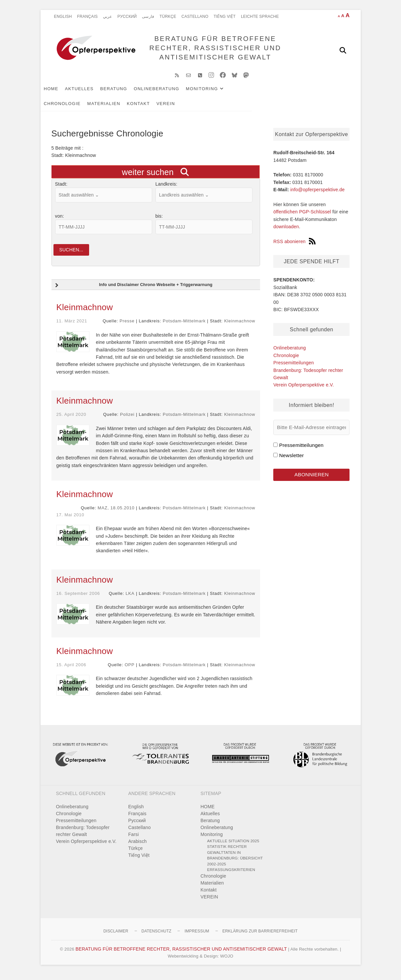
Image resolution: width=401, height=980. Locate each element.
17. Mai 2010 (70, 520)
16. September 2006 (78, 599)
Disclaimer (116, 936)
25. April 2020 (71, 420)
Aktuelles (90, 93)
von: (60, 220)
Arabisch (138, 847)
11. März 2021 (72, 327)
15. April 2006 (71, 670)
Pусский (127, 17)
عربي (108, 17)
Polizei (127, 420)
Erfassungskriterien (231, 875)
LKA (130, 599)
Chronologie (260, 93)
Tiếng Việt (225, 17)
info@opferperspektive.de (318, 194)
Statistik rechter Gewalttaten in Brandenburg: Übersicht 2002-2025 (235, 861)
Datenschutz (157, 936)
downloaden (286, 231)
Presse (127, 327)
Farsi (134, 840)
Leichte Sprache (260, 17)
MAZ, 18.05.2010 (116, 513)
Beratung (125, 93)
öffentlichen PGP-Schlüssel (302, 216)
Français (87, 17)
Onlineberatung (167, 93)
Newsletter (292, 460)
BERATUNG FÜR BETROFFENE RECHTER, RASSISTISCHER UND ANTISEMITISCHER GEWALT (213, 50)
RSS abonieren (294, 246)
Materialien (302, 93)
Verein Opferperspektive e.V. (303, 389)
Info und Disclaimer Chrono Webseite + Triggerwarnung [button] (133, 291)
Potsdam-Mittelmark (184, 327)
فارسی (148, 17)
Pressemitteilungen (294, 367)
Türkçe (168, 17)
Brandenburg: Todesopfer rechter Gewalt (83, 836)
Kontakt (66, 108)
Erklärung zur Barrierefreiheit (260, 936)
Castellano (195, 17)
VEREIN (93, 108)
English (63, 17)
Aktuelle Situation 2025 (233, 846)
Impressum (197, 936)
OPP (130, 670)
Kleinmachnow (85, 313)
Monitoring (213, 93)
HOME (62, 93)
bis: (159, 220)
